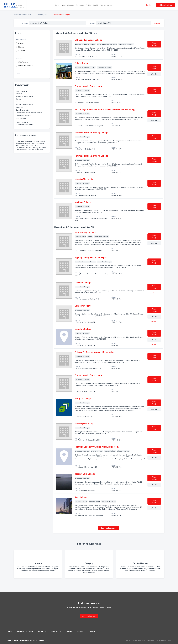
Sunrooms (19, 107)
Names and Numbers (38, 640)
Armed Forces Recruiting (25, 124)
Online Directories (25, 631)
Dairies (18, 99)
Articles (89, 5)
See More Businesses (109, 528)
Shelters (19, 94)
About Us (71, 5)
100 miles (22, 51)
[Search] (157, 23)
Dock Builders (21, 118)
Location (92, 23)
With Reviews (23, 62)
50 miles (21, 47)
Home (57, 5)
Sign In (148, 5)
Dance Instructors (22, 102)
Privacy (80, 631)
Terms (69, 631)
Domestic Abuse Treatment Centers (29, 113)
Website (154, 74)
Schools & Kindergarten (24, 104)
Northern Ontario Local (22, 15)
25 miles (21, 43)
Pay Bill (96, 5)
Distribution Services (23, 115)
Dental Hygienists (22, 110)
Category (24, 23)
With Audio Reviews (25, 66)
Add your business (107, 5)
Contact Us (80, 5)
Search (63, 5)
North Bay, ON (42, 15)
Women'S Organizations (24, 96)
